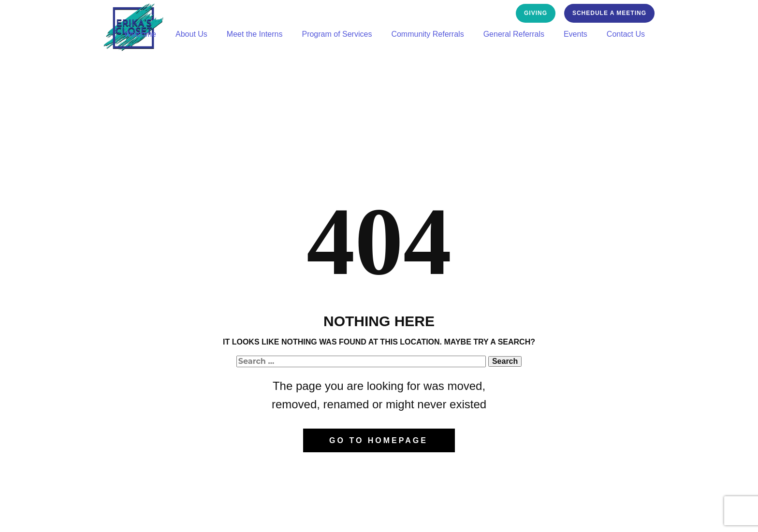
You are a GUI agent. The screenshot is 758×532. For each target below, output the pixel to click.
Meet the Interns (255, 34)
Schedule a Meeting (609, 13)
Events (576, 34)
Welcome (140, 34)
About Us (191, 34)
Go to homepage (379, 440)
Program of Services (337, 34)
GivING (536, 13)
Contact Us (626, 34)
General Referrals (514, 34)
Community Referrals (427, 34)
